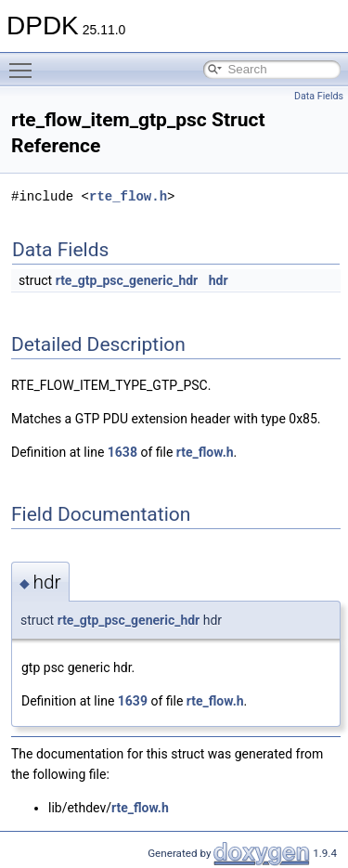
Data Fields (319, 96)
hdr (219, 280)
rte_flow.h (128, 196)
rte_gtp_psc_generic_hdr (127, 280)
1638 (122, 452)
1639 (133, 701)
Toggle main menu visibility (25, 62)
